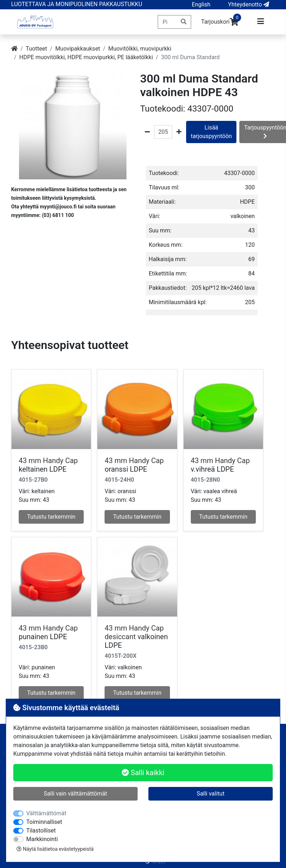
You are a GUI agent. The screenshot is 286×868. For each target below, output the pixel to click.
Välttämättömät (46, 813)
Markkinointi (42, 839)
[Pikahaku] (167, 22)
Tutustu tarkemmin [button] (51, 517)
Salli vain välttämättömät (75, 794)
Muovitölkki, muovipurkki (140, 49)
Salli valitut (210, 794)
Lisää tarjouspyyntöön (211, 132)
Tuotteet (36, 49)
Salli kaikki (143, 773)
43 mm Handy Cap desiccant (134, 632)
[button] (201, 5)
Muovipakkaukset (78, 49)
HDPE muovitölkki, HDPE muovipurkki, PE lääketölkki (86, 57)
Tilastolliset (41, 831)
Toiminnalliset (44, 822)
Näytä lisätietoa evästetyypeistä (55, 849)
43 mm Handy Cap (48, 461)
